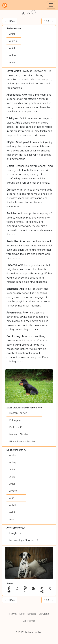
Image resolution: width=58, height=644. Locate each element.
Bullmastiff (15, 427)
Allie (12, 498)
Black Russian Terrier (22, 442)
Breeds (32, 614)
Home (13, 614)
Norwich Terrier (19, 434)
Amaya (13, 491)
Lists (22, 614)
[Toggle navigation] (51, 5)
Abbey (13, 462)
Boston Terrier (18, 413)
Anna (12, 519)
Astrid (13, 512)
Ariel (12, 34)
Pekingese (15, 420)
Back (10, 21)
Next (49, 21)
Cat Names (29, 621)
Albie (12, 477)
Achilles (14, 505)
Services (44, 614)
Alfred (13, 469)
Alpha (13, 455)
